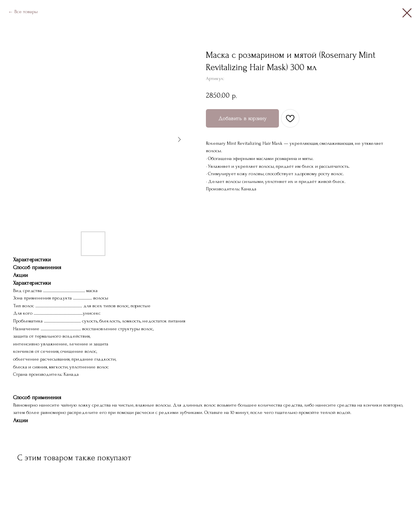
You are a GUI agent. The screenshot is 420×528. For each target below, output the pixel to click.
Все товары (26, 12)
